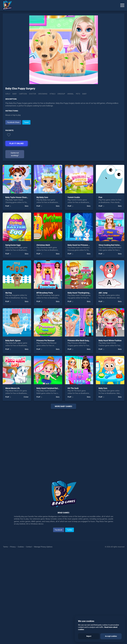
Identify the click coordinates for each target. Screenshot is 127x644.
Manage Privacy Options (43, 547)
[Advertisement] (63, 441)
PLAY (7, 206)
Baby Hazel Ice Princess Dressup (81, 245)
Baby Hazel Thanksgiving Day (80, 293)
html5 (52, 94)
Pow (100, 197)
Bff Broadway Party (45, 293)
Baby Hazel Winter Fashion (110, 340)
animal (70, 94)
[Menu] (122, 5)
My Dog (9, 293)
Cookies (21, 547)
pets (78, 94)
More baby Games (63, 406)
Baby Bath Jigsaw (13, 340)
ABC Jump (103, 293)
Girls (8, 94)
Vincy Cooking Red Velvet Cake (112, 245)
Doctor (33, 94)
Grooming (43, 94)
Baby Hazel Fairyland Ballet (48, 388)
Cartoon (23, 94)
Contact (29, 547)
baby (84, 94)
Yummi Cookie (74, 197)
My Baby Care (42, 197)
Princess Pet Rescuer (46, 340)
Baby (15, 94)
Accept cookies (111, 636)
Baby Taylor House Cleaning (17, 197)
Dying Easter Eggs (13, 245)
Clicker (26, 397)
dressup (61, 94)
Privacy (13, 547)
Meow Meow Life (13, 388)
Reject (89, 636)
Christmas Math (43, 245)
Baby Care (103, 388)
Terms (6, 547)
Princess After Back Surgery (79, 340)
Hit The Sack (73, 388)
